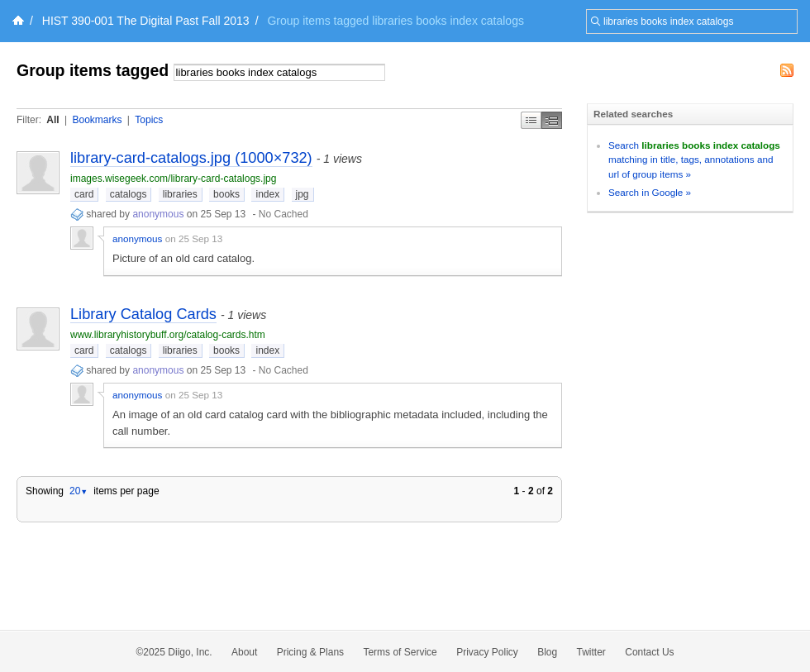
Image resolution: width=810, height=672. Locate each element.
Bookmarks (97, 120)
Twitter (591, 652)
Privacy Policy (487, 652)
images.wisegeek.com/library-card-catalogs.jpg (173, 179)
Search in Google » (650, 192)
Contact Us (649, 652)
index (267, 194)
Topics (149, 120)
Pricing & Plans (310, 652)
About (244, 652)
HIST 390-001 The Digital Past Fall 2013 (146, 21)
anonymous (158, 214)
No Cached (283, 214)
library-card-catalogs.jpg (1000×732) (191, 158)
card (84, 194)
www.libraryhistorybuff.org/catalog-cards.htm (168, 335)
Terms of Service (400, 652)
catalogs (129, 194)
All (52, 120)
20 (79, 491)
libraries (180, 194)
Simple (531, 120)
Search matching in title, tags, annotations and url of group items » (694, 160)
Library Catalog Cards (143, 314)
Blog (547, 652)
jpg (303, 194)
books (226, 194)
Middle (552, 120)
